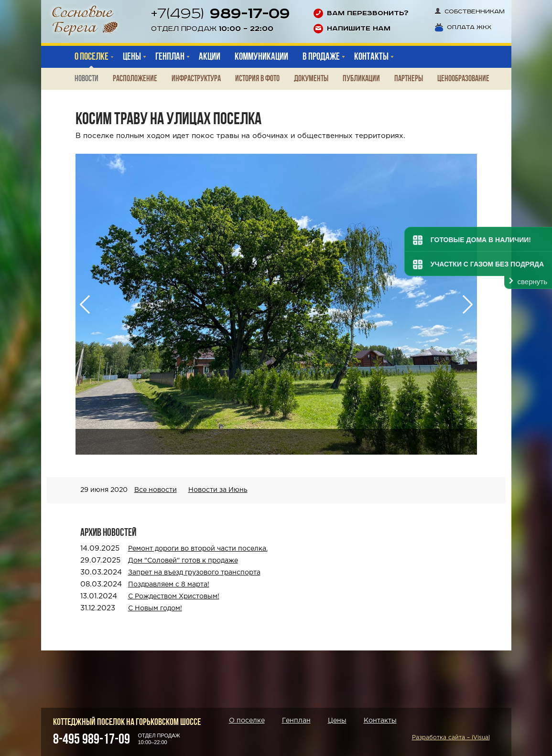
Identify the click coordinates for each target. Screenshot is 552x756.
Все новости (156, 490)
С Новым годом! (155, 608)
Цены (337, 721)
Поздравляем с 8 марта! (169, 585)
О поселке (92, 57)
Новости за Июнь (218, 490)
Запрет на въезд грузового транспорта (194, 573)
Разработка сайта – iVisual (451, 738)
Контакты (380, 721)
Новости (87, 79)
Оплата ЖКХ (463, 27)
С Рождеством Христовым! (174, 596)
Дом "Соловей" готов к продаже (183, 561)
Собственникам (470, 12)
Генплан (296, 721)
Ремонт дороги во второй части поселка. (198, 549)
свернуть (532, 282)
